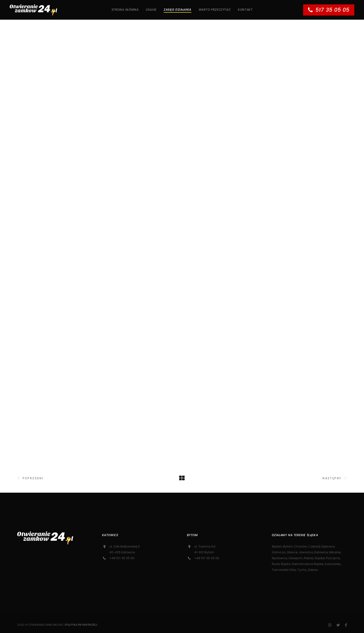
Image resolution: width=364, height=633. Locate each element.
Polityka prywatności (81, 625)
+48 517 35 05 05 (122, 558)
